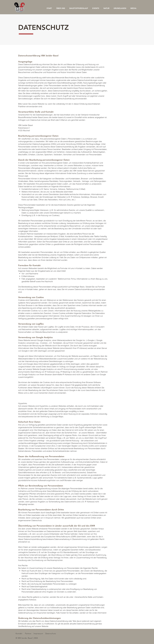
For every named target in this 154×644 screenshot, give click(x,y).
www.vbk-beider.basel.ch (87, 67)
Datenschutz (51, 633)
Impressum (38, 633)
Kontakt (19, 633)
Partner (28, 633)
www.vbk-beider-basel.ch (55, 117)
